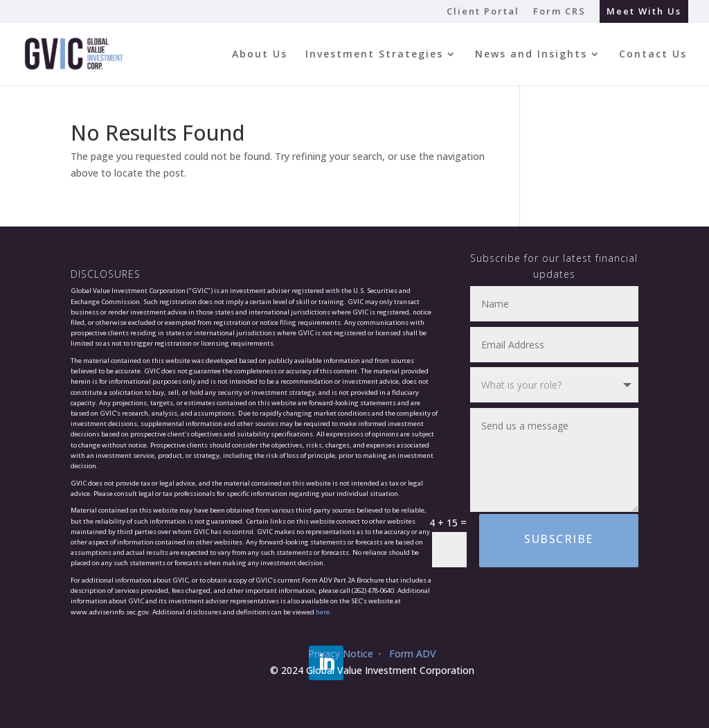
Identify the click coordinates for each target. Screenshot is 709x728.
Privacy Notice (341, 654)
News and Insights (531, 55)
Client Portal (483, 12)
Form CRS (559, 12)
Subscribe (559, 539)
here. (324, 612)
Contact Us (653, 55)
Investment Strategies (374, 55)
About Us (260, 55)
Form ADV (413, 654)
